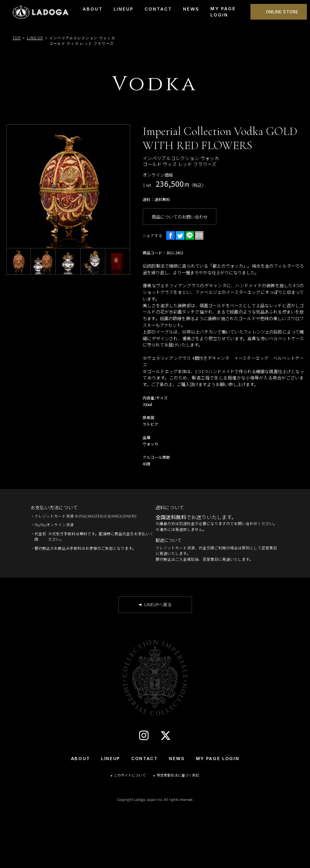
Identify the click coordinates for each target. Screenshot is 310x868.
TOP (17, 38)
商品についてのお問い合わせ (180, 217)
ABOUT (93, 9)
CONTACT (158, 9)
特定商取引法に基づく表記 (178, 775)
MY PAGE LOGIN (223, 12)
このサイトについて (130, 775)
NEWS (191, 9)
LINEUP (124, 9)
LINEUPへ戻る (158, 604)
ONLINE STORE (282, 12)
